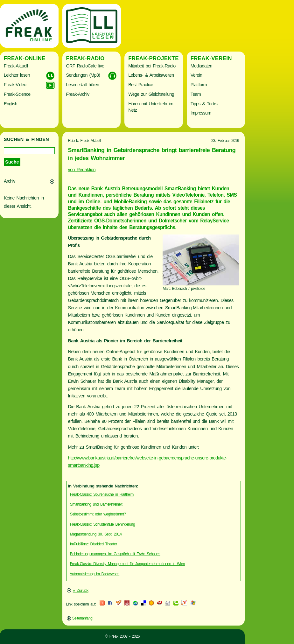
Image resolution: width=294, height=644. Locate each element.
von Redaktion (82, 170)
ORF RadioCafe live (85, 66)
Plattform (199, 85)
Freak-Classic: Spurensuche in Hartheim (102, 494)
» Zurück (81, 590)
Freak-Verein (211, 58)
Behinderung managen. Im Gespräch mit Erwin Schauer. (115, 554)
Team (196, 94)
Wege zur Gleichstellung (151, 94)
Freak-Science (17, 94)
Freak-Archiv (78, 94)
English (10, 104)
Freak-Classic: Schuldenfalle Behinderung (102, 524)
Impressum (201, 113)
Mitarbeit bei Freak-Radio (152, 66)
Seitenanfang (82, 618)
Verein (196, 75)
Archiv (10, 181)
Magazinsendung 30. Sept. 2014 (96, 534)
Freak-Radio (85, 58)
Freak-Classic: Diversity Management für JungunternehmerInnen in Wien (127, 564)
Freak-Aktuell (16, 66)
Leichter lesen (17, 75)
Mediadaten (201, 66)
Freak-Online (25, 58)
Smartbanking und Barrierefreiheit (96, 504)
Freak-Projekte (154, 58)
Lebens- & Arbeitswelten (151, 75)
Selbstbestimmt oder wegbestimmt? (98, 514)
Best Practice (141, 85)
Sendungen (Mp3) (83, 75)
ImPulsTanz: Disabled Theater (94, 544)
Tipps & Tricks (204, 104)
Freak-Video (15, 85)
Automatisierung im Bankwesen (94, 574)
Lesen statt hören (83, 85)
